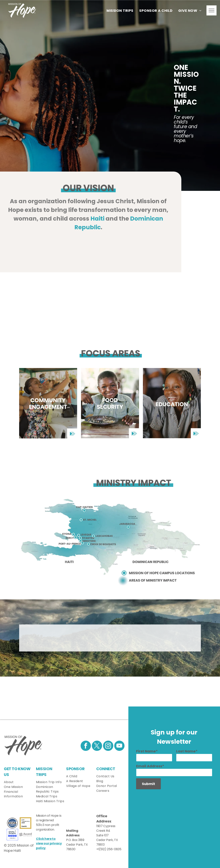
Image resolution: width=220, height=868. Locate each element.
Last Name (186, 751)
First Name (146, 751)
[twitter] (97, 746)
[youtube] (119, 746)
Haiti (97, 219)
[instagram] (108, 746)
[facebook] (86, 746)
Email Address (149, 766)
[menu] (211, 10)
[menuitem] (120, 10)
